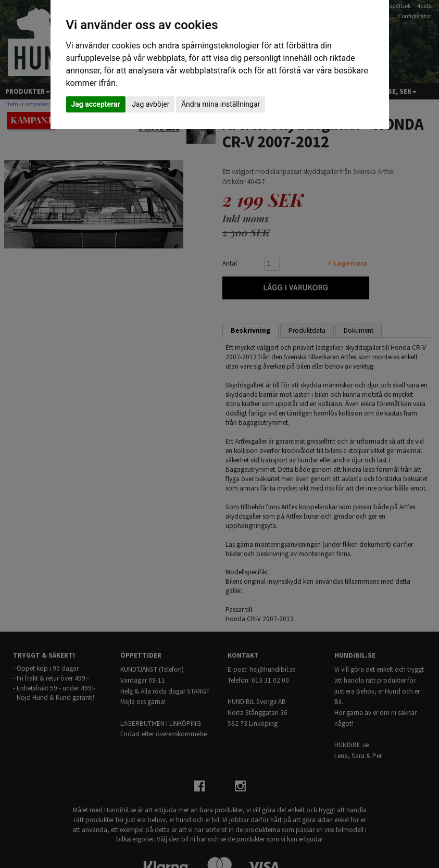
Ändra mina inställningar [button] (221, 104)
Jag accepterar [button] (96, 104)
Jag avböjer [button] (150, 104)
